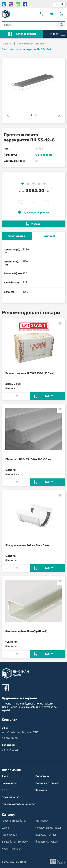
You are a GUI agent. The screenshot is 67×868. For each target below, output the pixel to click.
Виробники (42, 776)
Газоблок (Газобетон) (15, 821)
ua (62, 4)
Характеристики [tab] (17, 236)
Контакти (41, 790)
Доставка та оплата (47, 783)
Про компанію (11, 797)
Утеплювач (42, 821)
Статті (6, 790)
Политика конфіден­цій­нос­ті (19, 804)
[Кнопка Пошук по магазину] (62, 25)
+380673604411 (11, 750)
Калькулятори (10, 783)
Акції (5, 776)
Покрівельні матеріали (49, 828)
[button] (31, 115)
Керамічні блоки (12, 849)
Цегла (5, 828)
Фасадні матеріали (47, 842)
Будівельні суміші (46, 835)
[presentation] (8, 115)
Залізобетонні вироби (15, 842)
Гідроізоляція (10, 835)
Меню (58, 34)
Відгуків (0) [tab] (50, 236)
